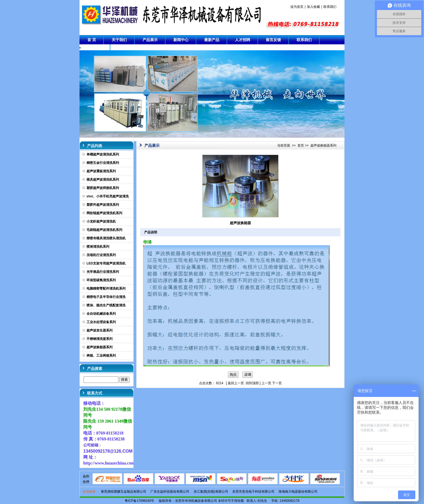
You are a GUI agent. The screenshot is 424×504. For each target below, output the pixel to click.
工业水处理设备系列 (101, 322)
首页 (301, 145)
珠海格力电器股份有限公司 (298, 492)
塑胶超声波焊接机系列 (103, 188)
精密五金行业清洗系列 (103, 163)
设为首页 (297, 7)
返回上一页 (236, 383)
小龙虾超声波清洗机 (101, 221)
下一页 (277, 383)
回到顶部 (252, 383)
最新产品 (212, 40)
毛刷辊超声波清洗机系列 (104, 230)
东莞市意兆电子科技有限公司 (253, 492)
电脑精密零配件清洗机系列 (106, 289)
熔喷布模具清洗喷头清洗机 (106, 238)
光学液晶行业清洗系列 (103, 272)
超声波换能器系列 (100, 347)
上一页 (266, 383)
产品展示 (150, 40)
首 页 (92, 40)
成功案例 (95, 49)
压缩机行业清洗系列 (101, 255)
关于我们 (119, 40)
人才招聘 (243, 40)
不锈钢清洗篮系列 (100, 339)
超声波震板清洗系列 (101, 171)
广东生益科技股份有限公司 (170, 492)
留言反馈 (273, 40)
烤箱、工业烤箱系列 (101, 356)
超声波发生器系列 (100, 330)
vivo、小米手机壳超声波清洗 (108, 196)
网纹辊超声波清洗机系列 (104, 213)
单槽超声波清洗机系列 (103, 154)
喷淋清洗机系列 (98, 247)
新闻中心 (181, 40)
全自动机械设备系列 (101, 314)
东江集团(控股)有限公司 (211, 492)
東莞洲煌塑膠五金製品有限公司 (124, 492)
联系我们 (330, 7)
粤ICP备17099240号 (139, 501)
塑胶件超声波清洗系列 (103, 205)
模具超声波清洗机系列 (103, 180)
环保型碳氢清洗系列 (101, 280)
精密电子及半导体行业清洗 (106, 297)
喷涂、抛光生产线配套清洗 (106, 305)
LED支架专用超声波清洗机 (106, 263)
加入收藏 (313, 7)
